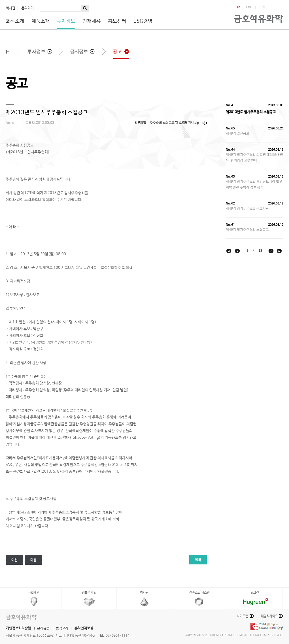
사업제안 (34, 593)
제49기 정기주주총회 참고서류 (247, 209)
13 (260, 251)
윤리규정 (43, 628)
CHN (262, 7)
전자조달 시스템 (199, 593)
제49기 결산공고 (238, 134)
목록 (198, 560)
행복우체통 (89, 593)
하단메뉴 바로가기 (0, 0)
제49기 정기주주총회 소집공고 (247, 230)
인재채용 (92, 21)
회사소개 (15, 21)
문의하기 (27, 8)
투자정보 (66, 21)
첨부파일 (140, 123)
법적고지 (62, 628)
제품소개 (41, 21)
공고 (117, 52)
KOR (237, 7)
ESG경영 (143, 21)
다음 (33, 560)
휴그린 (255, 593)
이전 (14, 560)
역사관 (11, 8)
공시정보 (79, 52)
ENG (249, 7)
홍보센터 (117, 21)
